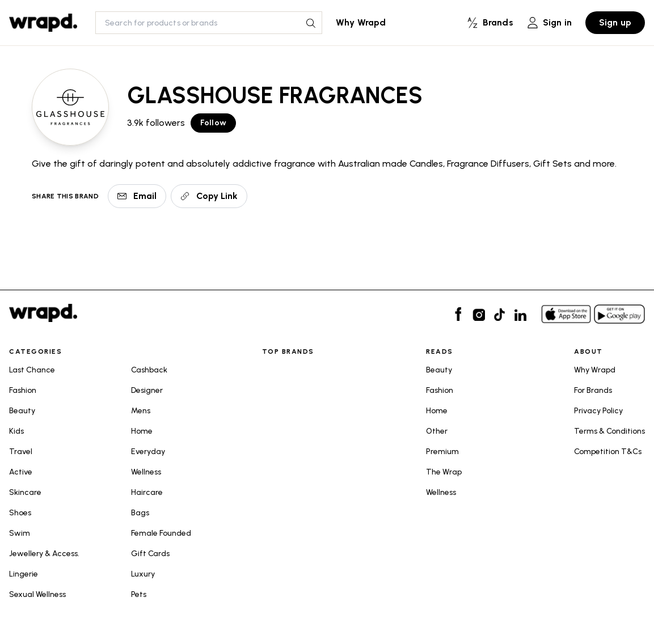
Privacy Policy (598, 411)
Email (137, 196)
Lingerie (24, 574)
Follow (213, 123)
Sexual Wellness (37, 594)
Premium (442, 452)
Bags (140, 513)
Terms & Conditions (609, 431)
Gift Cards (150, 554)
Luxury (143, 574)
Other (437, 431)
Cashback (149, 370)
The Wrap (444, 472)
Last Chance (32, 370)
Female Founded (161, 533)
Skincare (25, 492)
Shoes (20, 513)
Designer (147, 390)
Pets (139, 594)
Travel (21, 452)
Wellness (146, 472)
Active (21, 472)
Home (142, 431)
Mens (141, 411)
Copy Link (209, 196)
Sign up (615, 22)
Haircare (147, 492)
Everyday (148, 452)
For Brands (593, 390)
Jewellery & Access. (44, 554)
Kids (16, 431)
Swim (20, 533)
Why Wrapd (361, 22)
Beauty (22, 411)
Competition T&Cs (608, 452)
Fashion (23, 390)
